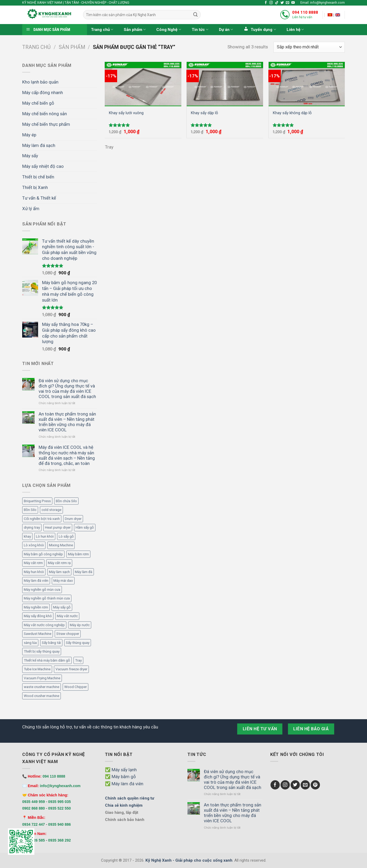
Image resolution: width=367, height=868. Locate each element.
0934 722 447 (34, 824)
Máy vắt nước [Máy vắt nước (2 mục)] (67, 616)
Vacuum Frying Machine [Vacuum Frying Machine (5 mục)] (42, 678)
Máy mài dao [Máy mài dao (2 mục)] (63, 581)
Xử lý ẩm (31, 209)
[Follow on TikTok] (277, 3)
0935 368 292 (59, 840)
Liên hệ (295, 29)
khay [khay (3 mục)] (27, 536)
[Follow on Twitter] (282, 3)
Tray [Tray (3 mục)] (78, 660)
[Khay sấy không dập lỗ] (307, 84)
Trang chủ (102, 29)
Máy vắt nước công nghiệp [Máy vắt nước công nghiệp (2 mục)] (44, 625)
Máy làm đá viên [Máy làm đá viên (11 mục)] (36, 581)
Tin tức (200, 29)
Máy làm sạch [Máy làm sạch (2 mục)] (59, 572)
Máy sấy (30, 156)
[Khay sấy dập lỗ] (225, 84)
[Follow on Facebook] (266, 3)
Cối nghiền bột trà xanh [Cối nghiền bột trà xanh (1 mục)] (42, 519)
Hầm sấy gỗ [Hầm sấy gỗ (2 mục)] (85, 527)
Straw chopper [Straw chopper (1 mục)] (68, 634)
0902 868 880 (34, 808)
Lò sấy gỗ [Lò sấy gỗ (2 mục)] (66, 536)
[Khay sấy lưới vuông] (143, 84)
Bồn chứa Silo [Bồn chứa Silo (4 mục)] (66, 501)
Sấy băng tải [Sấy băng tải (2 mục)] (51, 643)
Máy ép (29, 135)
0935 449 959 (34, 802)
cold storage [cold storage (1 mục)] (51, 510)
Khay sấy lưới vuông (126, 113)
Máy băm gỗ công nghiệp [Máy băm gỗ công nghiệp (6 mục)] (43, 554)
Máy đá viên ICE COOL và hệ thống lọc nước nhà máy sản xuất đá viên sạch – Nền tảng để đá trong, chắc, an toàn (67, 455)
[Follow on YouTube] (293, 3)
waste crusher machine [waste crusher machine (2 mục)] (42, 687)
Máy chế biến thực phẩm (46, 124)
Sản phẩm (135, 29)
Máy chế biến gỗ (38, 103)
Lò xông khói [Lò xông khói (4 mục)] (34, 545)
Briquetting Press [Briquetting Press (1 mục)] (37, 501)
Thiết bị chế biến (38, 177)
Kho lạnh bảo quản (40, 82)
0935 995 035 (59, 802)
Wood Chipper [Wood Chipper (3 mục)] (75, 687)
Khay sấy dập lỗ (204, 113)
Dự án (226, 29)
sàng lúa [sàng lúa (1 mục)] (30, 643)
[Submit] (195, 15)
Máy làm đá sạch (39, 145)
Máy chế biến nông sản (45, 114)
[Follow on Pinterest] (315, 785)
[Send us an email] (288, 3)
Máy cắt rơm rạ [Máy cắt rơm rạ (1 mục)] (59, 563)
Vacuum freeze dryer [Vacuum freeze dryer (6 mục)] (71, 669)
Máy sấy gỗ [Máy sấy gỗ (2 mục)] (62, 607)
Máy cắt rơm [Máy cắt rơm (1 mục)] (33, 563)
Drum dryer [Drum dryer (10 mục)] (73, 519)
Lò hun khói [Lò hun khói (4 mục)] (45, 536)
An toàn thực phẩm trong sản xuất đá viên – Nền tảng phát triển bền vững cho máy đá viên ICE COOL (67, 422)
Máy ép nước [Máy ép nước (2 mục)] (80, 625)
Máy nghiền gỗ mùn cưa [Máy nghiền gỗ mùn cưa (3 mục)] (42, 590)
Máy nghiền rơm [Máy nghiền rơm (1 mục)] (36, 607)
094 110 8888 (305, 12)
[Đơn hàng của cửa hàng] (309, 47)
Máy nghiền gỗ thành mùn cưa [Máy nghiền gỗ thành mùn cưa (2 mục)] (47, 598)
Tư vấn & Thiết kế (39, 198)
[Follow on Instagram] (271, 3)
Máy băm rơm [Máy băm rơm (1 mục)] (78, 554)
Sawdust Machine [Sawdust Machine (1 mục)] (38, 634)
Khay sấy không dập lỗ (292, 113)
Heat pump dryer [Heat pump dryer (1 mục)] (58, 527)
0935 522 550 (59, 808)
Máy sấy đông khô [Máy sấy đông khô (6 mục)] (38, 616)
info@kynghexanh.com (60, 786)
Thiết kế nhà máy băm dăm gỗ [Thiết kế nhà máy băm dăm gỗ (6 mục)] (47, 660)
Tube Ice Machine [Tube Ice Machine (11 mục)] (37, 669)
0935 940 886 (59, 824)
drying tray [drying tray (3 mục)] (32, 527)
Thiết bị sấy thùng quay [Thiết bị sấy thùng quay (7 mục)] (42, 651)
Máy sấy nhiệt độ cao (43, 166)
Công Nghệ (169, 29)
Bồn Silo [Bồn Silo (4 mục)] (30, 510)
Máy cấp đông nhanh (43, 93)
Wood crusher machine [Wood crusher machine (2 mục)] (42, 696)
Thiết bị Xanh (35, 187)
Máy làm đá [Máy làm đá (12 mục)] (84, 572)
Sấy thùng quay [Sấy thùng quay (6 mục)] (78, 643)
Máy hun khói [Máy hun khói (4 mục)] (34, 572)
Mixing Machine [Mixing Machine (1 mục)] (61, 545)
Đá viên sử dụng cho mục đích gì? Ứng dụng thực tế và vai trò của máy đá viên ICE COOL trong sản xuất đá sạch (67, 389)
